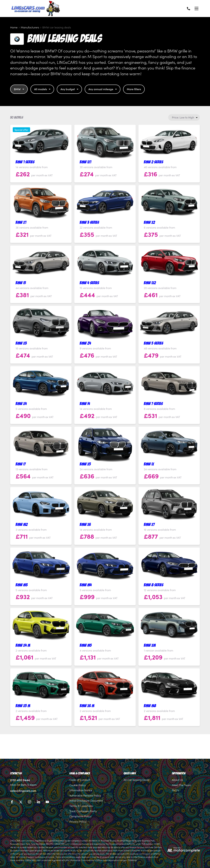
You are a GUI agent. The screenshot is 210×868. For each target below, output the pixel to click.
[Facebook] (12, 802)
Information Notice (81, 790)
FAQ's (175, 790)
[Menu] (196, 9)
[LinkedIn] (38, 802)
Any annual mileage (103, 89)
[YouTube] (47, 802)
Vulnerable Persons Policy (85, 795)
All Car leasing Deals (137, 780)
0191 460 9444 (20, 780)
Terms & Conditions (81, 806)
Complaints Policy (80, 816)
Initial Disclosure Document (86, 800)
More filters (134, 89)
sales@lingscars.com (23, 791)
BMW (19, 89)
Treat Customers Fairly (83, 811)
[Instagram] (30, 802)
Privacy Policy (78, 821)
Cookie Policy (78, 785)
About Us (177, 780)
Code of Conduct (80, 780)
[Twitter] (21, 802)
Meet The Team (181, 785)
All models (43, 89)
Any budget (70, 89)
